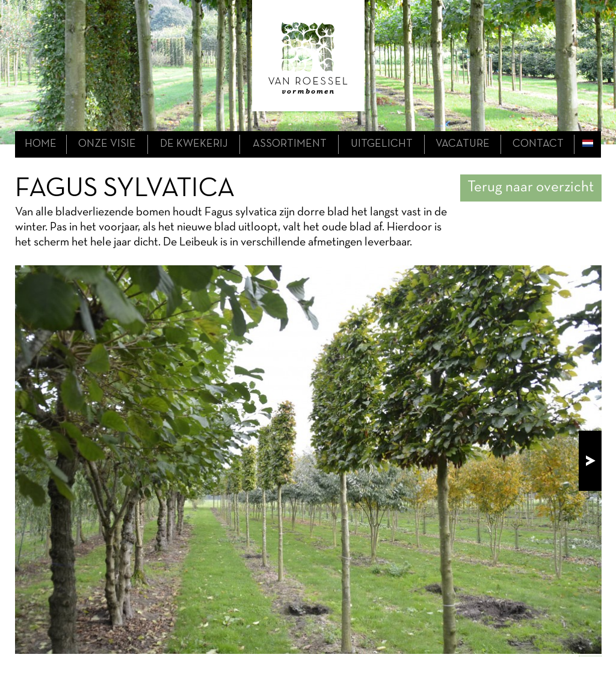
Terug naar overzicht (531, 187)
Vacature (463, 144)
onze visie (107, 144)
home (41, 144)
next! (590, 461)
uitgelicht (382, 144)
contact (538, 144)
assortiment (290, 144)
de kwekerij (194, 144)
